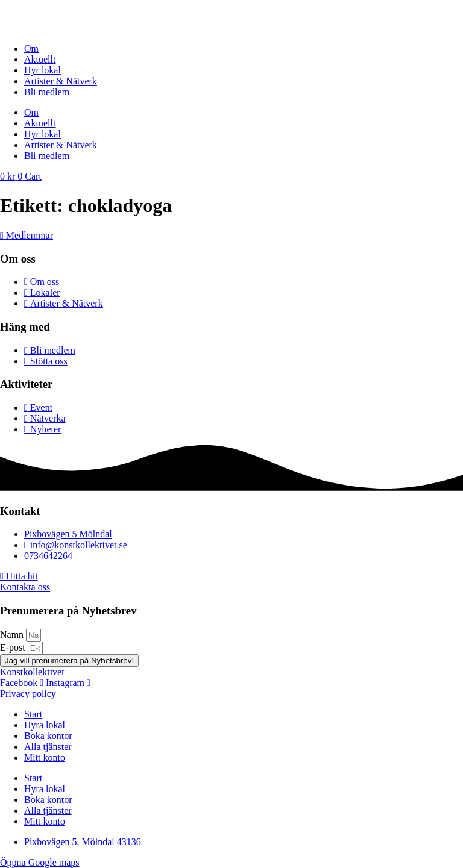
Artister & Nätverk (61, 81)
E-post (14, 647)
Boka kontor (48, 736)
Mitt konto (45, 757)
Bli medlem (47, 92)
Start (33, 714)
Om (31, 48)
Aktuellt (40, 59)
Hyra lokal (45, 725)
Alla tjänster (48, 747)
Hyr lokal (43, 70)
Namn (13, 635)
